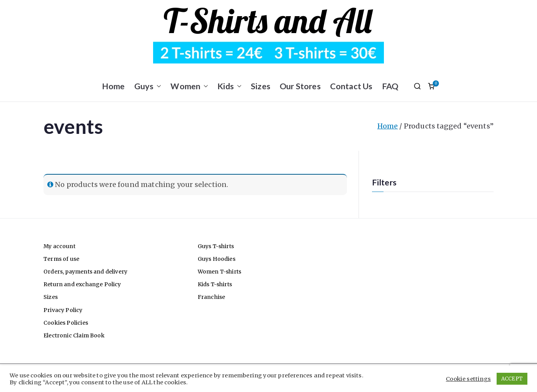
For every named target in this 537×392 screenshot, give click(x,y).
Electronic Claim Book (74, 335)
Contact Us (351, 86)
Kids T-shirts (215, 284)
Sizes (261, 86)
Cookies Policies (66, 323)
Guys (148, 86)
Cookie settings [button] (468, 379)
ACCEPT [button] (512, 379)
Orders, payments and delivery (85, 272)
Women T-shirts (220, 272)
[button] (157, 86)
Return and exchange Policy (82, 284)
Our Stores (300, 86)
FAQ (390, 86)
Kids (229, 86)
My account (59, 246)
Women (189, 86)
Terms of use (61, 259)
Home (113, 86)
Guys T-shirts (216, 246)
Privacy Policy (63, 310)
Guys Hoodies (217, 259)
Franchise (212, 297)
